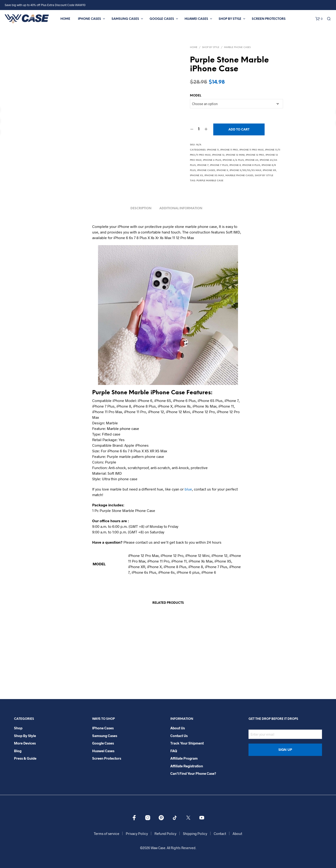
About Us (178, 728)
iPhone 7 (203, 165)
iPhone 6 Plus (212, 160)
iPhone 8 (235, 165)
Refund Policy (165, 834)
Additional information (181, 208)
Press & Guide (25, 758)
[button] (319, 19)
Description (141, 208)
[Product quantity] (199, 129)
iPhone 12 (218, 155)
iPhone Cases (89, 19)
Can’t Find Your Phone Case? (193, 773)
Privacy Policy (137, 834)
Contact (220, 834)
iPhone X (222, 170)
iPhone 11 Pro (229, 150)
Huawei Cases (196, 19)
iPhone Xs (196, 176)
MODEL (196, 96)
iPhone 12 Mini (235, 155)
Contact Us (179, 736)
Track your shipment (187, 743)
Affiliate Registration (187, 766)
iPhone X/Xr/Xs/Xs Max (245, 170)
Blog (18, 751)
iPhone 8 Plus (251, 165)
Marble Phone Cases (237, 47)
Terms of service (107, 834)
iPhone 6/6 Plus (233, 160)
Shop (18, 728)
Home (65, 19)
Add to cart (239, 130)
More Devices (25, 743)
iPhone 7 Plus (219, 165)
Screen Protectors (269, 19)
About (237, 834)
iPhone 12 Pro (255, 155)
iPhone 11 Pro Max (252, 150)
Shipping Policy (195, 834)
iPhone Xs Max (214, 176)
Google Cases (162, 19)
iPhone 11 (213, 150)
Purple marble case (210, 181)
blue (188, 489)
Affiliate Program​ (184, 758)
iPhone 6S (252, 160)
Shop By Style (230, 19)
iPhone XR (269, 170)
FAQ (174, 751)
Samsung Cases (125, 19)
